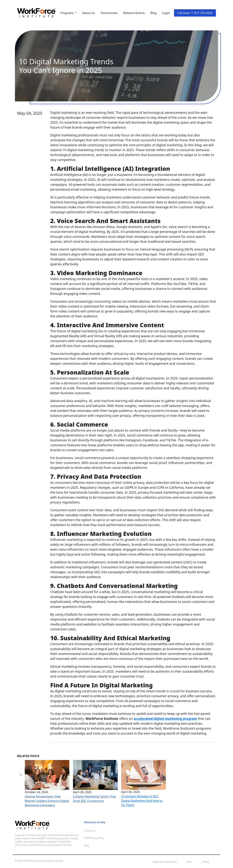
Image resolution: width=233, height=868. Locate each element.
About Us (89, 13)
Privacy (206, 862)
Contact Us (90, 831)
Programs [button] (67, 13)
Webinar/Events (134, 13)
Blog (153, 13)
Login (166, 13)
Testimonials (109, 13)
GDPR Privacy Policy (94, 838)
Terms (189, 862)
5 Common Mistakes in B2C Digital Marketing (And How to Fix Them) (142, 801)
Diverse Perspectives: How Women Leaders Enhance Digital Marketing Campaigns (47, 801)
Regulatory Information (165, 862)
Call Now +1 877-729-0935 (195, 13)
